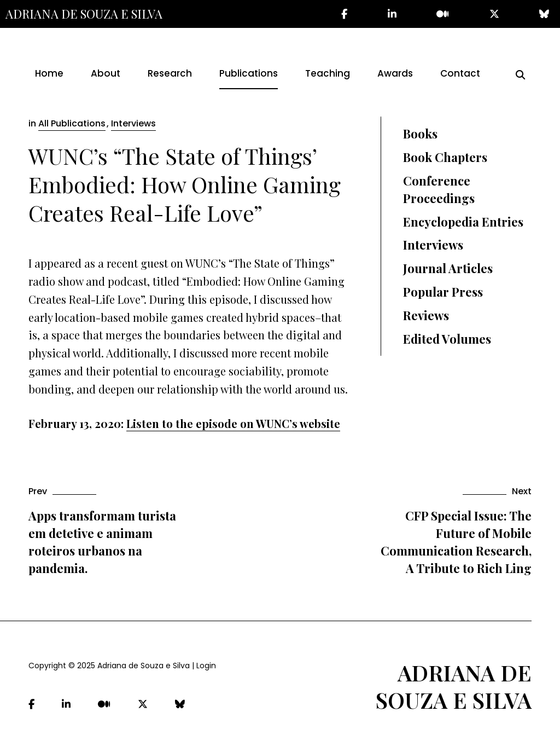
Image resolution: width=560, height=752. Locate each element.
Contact (460, 73)
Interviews (133, 123)
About (106, 73)
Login (206, 666)
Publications (249, 73)
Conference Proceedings (439, 190)
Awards (395, 73)
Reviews (426, 315)
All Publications (72, 123)
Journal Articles (448, 268)
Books (420, 134)
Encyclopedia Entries (463, 222)
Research (170, 73)
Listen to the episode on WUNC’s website (233, 423)
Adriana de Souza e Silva (84, 14)
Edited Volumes (447, 339)
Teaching (328, 73)
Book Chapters (445, 157)
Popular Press (443, 292)
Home (49, 73)
